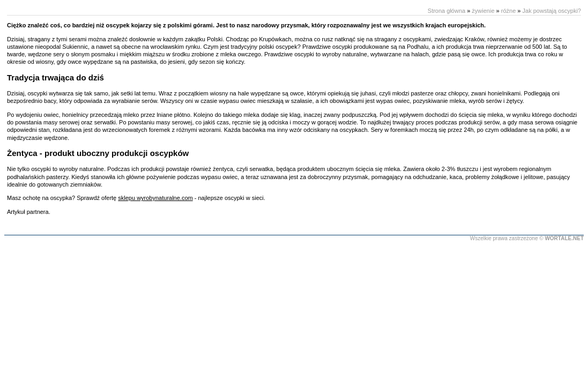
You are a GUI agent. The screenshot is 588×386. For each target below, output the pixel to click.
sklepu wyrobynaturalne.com (155, 198)
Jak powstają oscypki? (552, 11)
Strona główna (446, 11)
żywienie (483, 11)
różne (509, 11)
